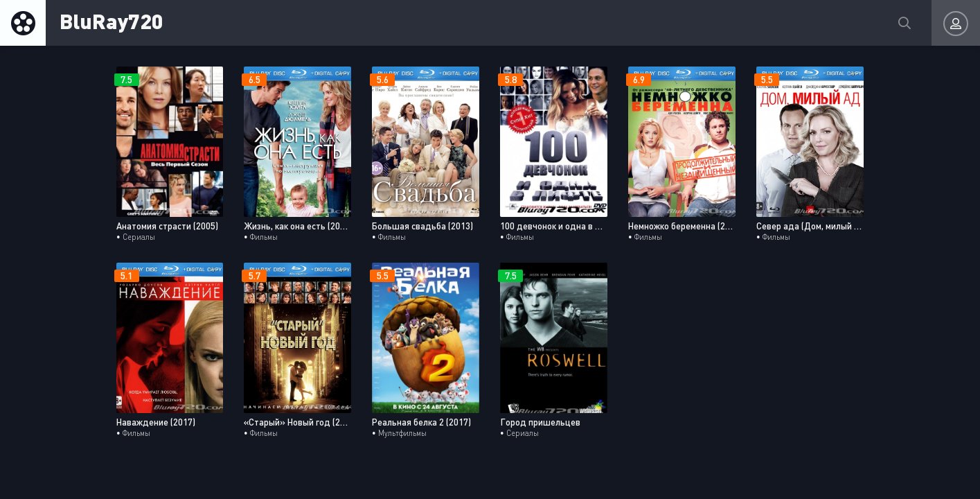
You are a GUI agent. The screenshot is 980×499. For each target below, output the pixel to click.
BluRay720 (112, 20)
